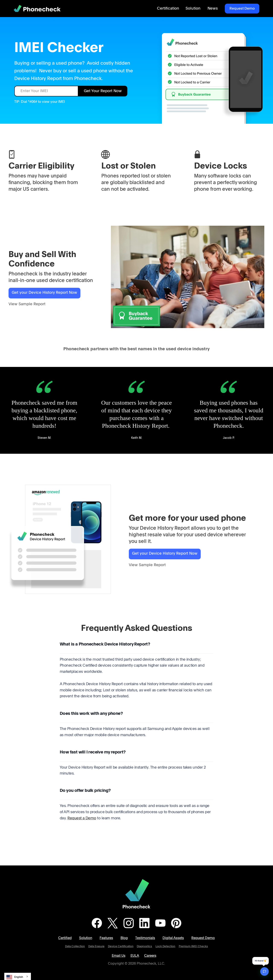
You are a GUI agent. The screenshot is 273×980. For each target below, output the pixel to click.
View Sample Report (27, 304)
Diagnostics (144, 946)
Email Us (119, 956)
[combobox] (18, 976)
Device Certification (121, 946)
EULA (135, 956)
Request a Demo (82, 818)
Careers (150, 956)
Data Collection (75, 946)
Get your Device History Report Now (44, 293)
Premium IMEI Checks (193, 946)
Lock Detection (165, 946)
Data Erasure (96, 946)
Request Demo (242, 8)
